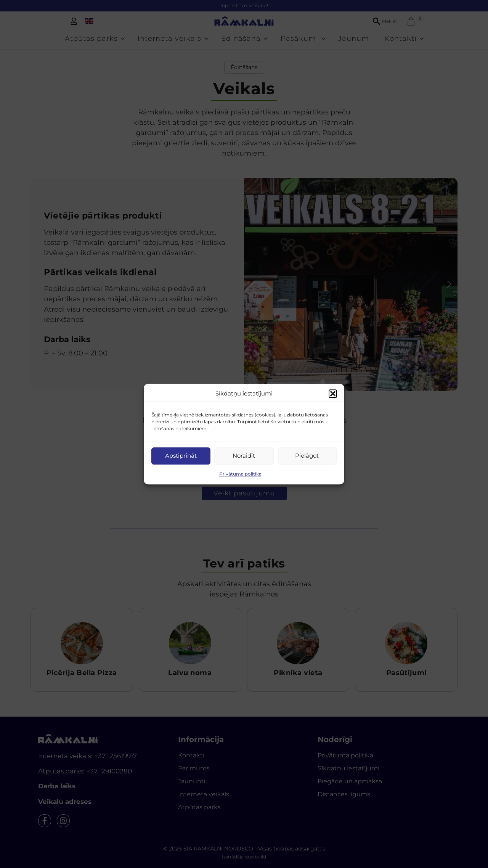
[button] (333, 394)
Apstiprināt (181, 456)
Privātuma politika (240, 474)
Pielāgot (307, 456)
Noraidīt (244, 456)
